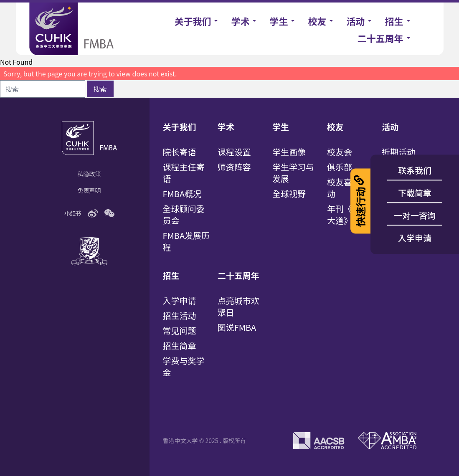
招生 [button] (394, 21)
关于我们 (180, 127)
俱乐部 (340, 167)
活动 (390, 127)
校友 (335, 127)
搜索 (100, 89)
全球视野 (289, 194)
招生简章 (180, 346)
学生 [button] (279, 21)
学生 (281, 127)
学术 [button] (240, 21)
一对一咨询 (415, 215)
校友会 (340, 152)
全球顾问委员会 (184, 214)
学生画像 (289, 152)
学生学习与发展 (293, 173)
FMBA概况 (182, 194)
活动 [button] (355, 21)
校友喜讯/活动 (350, 188)
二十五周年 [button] (380, 38)
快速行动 (360, 201)
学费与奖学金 (184, 366)
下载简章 (415, 193)
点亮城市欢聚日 (238, 306)
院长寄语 (180, 152)
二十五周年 (238, 275)
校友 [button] (317, 21)
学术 (226, 127)
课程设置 (234, 152)
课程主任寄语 (184, 173)
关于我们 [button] (193, 21)
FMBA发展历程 (186, 241)
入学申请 (180, 300)
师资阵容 (234, 167)
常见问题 (180, 330)
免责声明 (89, 190)
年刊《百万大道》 (348, 214)
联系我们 (415, 170)
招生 (171, 275)
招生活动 (180, 315)
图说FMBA (237, 327)
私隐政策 (89, 174)
